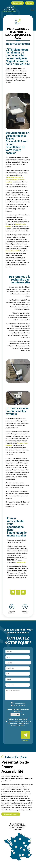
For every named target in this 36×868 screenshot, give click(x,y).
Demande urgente (19, 703)
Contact (30, 3)
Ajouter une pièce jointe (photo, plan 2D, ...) (18, 710)
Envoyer (25, 740)
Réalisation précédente (12, 609)
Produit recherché (19, 705)
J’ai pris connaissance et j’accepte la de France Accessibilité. (19, 723)
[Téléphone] (18, 685)
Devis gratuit (17, 3)
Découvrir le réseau (11, 814)
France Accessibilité (13, 251)
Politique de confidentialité (18, 719)
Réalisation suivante (25, 609)
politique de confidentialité (17, 723)
